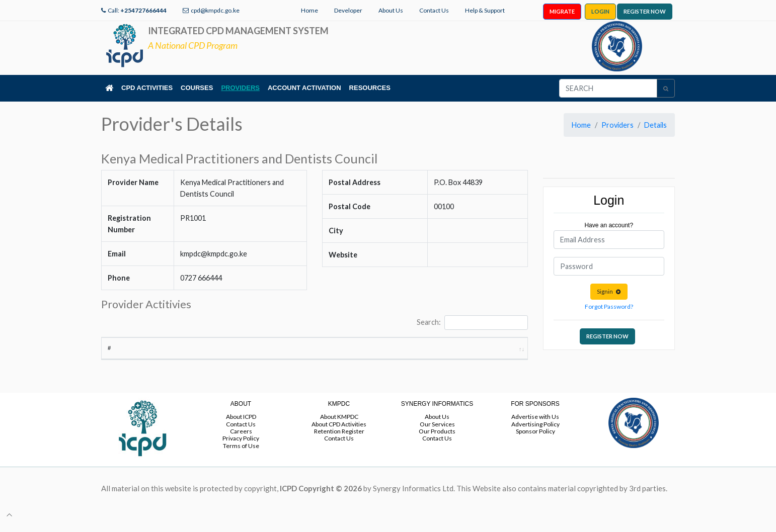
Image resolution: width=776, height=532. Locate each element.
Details (655, 125)
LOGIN (600, 11)
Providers (617, 125)
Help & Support (485, 10)
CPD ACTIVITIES (147, 88)
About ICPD (241, 426)
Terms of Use (241, 454)
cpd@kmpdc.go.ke (215, 10)
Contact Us (434, 10)
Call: (137, 10)
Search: (472, 323)
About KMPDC (339, 426)
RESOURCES (370, 88)
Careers (241, 440)
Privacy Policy (241, 447)
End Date (445, 357)
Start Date (395, 352)
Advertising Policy (535, 433)
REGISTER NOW (645, 11)
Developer (348, 10)
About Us (391, 10)
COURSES (197, 88)
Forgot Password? (609, 306)
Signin (609, 291)
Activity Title (158, 357)
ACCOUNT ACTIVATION (304, 88)
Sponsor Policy (535, 440)
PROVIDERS (240, 88)
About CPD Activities (339, 433)
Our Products (437, 440)
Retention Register (339, 440)
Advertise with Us (535, 426)
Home (309, 10)
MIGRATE (562, 11)
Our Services (437, 433)
